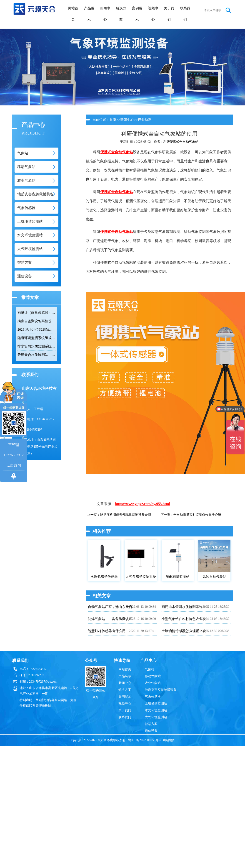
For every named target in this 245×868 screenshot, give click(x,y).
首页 (113, 120)
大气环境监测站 (156, 717)
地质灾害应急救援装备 (161, 690)
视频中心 (153, 14)
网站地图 (169, 740)
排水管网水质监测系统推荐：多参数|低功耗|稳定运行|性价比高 (36, 346)
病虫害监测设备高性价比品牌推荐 (36, 321)
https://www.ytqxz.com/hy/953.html (142, 504)
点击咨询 (14, 465)
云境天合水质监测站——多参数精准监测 (36, 355)
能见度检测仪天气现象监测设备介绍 (125, 515)
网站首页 (73, 14)
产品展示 (89, 14)
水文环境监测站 (156, 710)
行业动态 (145, 120)
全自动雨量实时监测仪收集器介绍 (197, 515)
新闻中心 (105, 14)
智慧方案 (151, 724)
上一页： (94, 515)
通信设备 (151, 731)
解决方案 (121, 14)
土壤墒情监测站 (156, 703)
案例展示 (137, 14)
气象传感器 (153, 697)
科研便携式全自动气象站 (181, 142)
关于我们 (169, 14)
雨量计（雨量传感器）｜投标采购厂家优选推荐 (36, 313)
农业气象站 (153, 683)
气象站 (150, 669)
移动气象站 (153, 676)
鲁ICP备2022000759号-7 (145, 740)
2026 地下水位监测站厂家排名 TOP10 (36, 329)
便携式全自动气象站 (117, 152)
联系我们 (185, 14)
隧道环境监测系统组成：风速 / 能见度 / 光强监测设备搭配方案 (36, 338)
